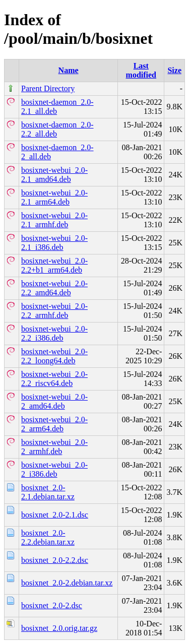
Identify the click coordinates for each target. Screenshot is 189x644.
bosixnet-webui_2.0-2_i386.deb (54, 469)
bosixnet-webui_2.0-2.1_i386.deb (54, 243)
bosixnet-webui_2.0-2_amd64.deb (54, 401)
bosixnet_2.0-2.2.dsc (55, 560)
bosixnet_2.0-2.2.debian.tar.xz (48, 537)
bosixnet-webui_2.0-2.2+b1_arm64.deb (54, 265)
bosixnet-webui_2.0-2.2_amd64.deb (54, 288)
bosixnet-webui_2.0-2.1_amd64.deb (54, 175)
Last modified (141, 70)
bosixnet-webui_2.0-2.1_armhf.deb (54, 220)
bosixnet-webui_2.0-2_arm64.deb (54, 424)
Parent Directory (48, 88)
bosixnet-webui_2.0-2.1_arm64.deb (54, 197)
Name (69, 70)
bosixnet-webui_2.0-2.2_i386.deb (54, 333)
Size (174, 70)
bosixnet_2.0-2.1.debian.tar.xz (48, 492)
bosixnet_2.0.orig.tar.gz (59, 628)
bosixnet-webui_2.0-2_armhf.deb (54, 447)
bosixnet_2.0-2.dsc (52, 605)
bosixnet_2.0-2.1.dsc (55, 515)
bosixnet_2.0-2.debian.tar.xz (67, 583)
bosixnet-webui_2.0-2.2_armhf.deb (54, 311)
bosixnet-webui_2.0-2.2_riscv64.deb (54, 379)
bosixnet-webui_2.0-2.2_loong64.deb (54, 356)
